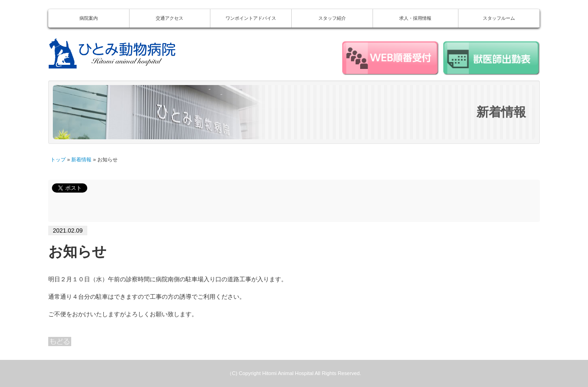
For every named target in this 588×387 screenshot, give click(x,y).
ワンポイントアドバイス (251, 18)
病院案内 (89, 18)
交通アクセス (170, 18)
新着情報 (81, 159)
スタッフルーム (499, 18)
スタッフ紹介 (332, 18)
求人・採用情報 (415, 18)
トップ (58, 159)
